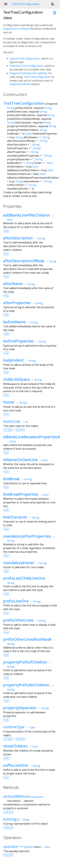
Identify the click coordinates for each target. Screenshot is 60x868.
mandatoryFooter (19, 563)
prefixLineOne (16, 601)
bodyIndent (14, 360)
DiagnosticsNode (20, 84)
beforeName (14, 322)
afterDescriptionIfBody (24, 261)
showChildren (15, 746)
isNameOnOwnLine (20, 460)
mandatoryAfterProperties (27, 536)
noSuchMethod (16, 796)
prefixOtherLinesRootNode (27, 639)
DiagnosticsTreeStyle (16, 29)
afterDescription (18, 238)
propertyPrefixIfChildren (25, 662)
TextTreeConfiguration (37, 77)
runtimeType (14, 727)
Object (29, 847)
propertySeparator (20, 708)
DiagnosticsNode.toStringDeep (28, 73)
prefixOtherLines (18, 620)
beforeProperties (18, 341)
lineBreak (12, 479)
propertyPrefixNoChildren (26, 685)
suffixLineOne (16, 765)
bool (29, 134)
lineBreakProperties (21, 494)
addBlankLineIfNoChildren (27, 215)
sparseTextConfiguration (25, 59)
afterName (13, 284)
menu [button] (6, 4)
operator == (13, 846)
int (26, 422)
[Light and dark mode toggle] (53, 4)
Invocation (37, 797)
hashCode (12, 421)
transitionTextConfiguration (27, 66)
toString (10, 819)
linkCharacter (15, 517)
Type (32, 727)
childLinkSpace (16, 379)
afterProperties (17, 303)
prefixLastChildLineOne (24, 578)
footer (9, 402)
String (11, 108)
